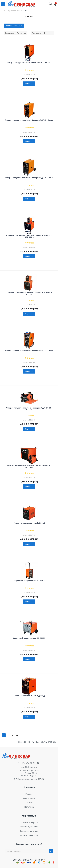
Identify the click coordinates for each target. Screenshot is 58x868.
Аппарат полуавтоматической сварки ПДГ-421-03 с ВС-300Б (29, 409)
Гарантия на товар (29, 831)
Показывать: (36, 33)
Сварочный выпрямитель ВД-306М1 (29, 581)
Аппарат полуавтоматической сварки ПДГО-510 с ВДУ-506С (29, 466)
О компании (29, 798)
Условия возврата (29, 822)
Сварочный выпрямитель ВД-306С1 (29, 638)
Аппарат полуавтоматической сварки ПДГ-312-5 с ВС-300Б (29, 294)
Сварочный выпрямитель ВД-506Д (29, 696)
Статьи (29, 802)
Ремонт (29, 794)
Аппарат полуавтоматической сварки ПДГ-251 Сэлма (29, 120)
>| (17, 735)
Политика (29, 807)
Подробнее (29, 84)
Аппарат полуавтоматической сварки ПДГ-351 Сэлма (29, 350)
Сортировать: (10, 33)
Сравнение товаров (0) (14, 26)
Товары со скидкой (29, 835)
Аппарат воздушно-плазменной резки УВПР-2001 (29, 63)
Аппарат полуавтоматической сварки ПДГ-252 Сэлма (29, 178)
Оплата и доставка (29, 827)
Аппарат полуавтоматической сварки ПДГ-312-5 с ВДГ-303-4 (29, 236)
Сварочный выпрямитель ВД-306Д (29, 523)
